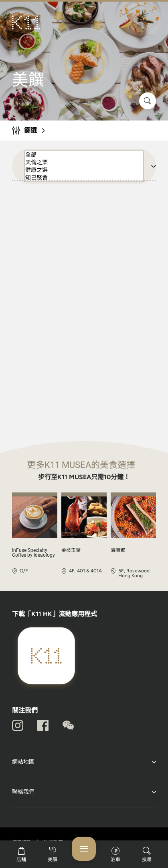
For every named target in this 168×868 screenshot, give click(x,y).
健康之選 (84, 170)
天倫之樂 (84, 162)
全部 (84, 155)
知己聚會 (84, 178)
